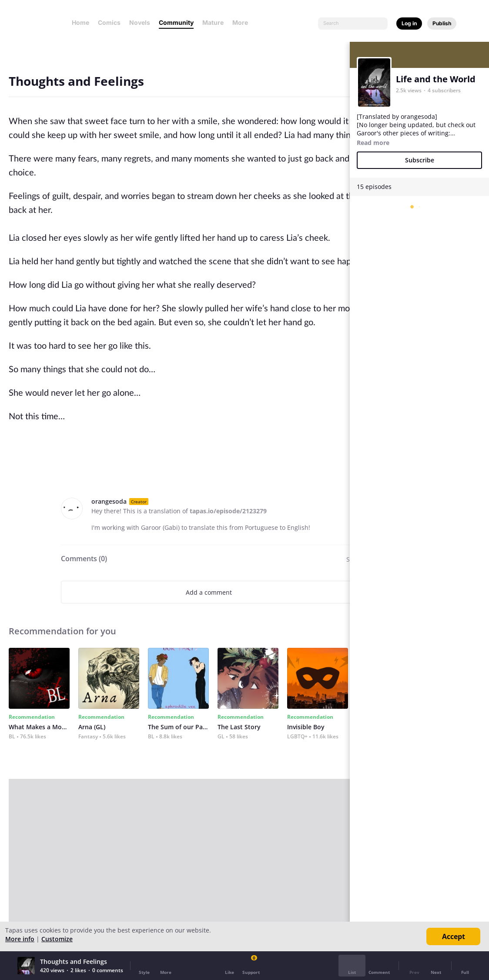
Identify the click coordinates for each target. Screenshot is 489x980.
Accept (454, 936)
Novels (140, 22)
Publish (442, 23)
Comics (109, 22)
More (243, 22)
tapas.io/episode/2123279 (228, 511)
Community (176, 22)
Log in (409, 23)
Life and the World (436, 79)
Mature (213, 22)
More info (20, 939)
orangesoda (109, 501)
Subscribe (420, 160)
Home (80, 22)
